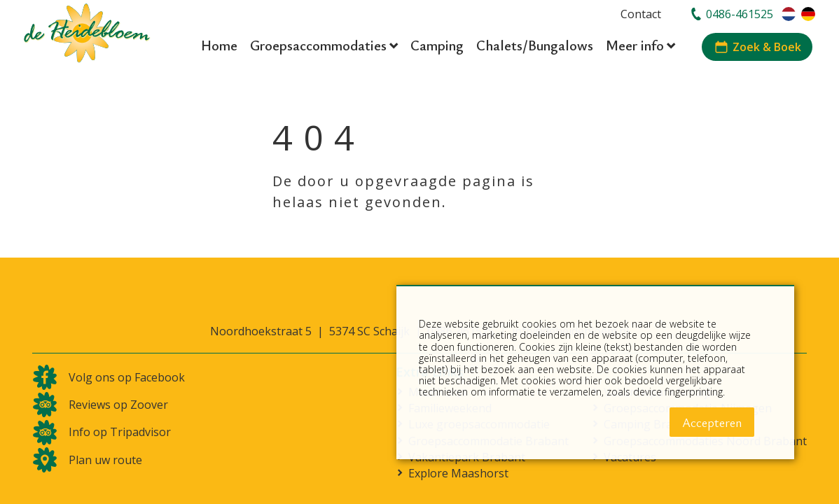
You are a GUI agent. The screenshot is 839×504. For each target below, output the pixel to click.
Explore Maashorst (458, 474)
